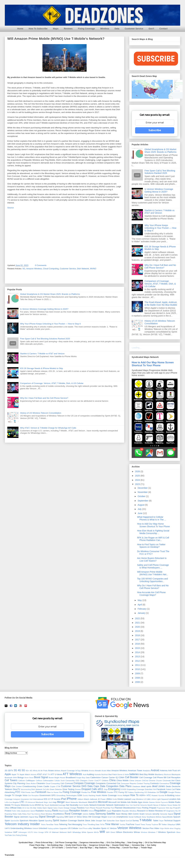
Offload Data (16, 808)
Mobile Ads (126, 802)
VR (50, 832)
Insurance (25, 799)
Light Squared (162, 799)
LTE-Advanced (30, 802)
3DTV (10, 770)
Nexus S (157, 805)
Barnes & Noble (123, 775)
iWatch (86, 799)
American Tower (135, 770)
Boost (31, 778)
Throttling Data (93, 824)
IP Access (56, 799)
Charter (91, 781)
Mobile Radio (174, 802)
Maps (56, 29)
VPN (46, 832)
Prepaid (153, 808)
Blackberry (159, 774)
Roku (24, 814)
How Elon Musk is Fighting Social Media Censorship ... (153, 532)
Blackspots (176, 774)
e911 (101, 789)
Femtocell (41, 792)
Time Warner (112, 824)
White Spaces (87, 832)
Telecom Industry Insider (22, 824)
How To (134, 795)
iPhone (72, 799)
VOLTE (30, 832)
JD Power (102, 799)
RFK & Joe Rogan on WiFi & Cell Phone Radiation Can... (153, 539)
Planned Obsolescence (125, 808)
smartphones (122, 817)
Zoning (24, 835)
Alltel (109, 770)
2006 (138, 682)
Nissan (170, 805)
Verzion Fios (148, 828)
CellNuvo (39, 781)
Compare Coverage (84, 783)
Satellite (111, 814)
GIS (146, 792)
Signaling (60, 817)
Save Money (122, 814)
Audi (84, 775)
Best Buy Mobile (147, 774)
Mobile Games (149, 802)
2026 (138, 471)
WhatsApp (77, 832)
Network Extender (97, 805)
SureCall (129, 821)
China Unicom (135, 780)
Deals (168, 786)
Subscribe (155, 130)
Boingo (21, 777)
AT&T (39, 774)
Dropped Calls (89, 789)
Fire (61, 792)
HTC (149, 795)
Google (164, 792)
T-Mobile (146, 820)
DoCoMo (46, 789)
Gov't (151, 29)
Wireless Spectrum (167, 832)
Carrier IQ (113, 777)
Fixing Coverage (86, 29)
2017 (138, 640)
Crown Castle (43, 786)
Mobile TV (9, 805)
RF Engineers (169, 811)
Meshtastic (83, 802)
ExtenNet (148, 789)
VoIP (15, 832)
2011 (138, 665)
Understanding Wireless (21, 828)
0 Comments (41, 265)
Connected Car (113, 783)
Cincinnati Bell (169, 780)
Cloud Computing (51, 269)
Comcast (69, 783)
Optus (55, 808)
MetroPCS (93, 802)
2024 (138, 480)
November (143, 492)
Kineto (120, 799)
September (143, 501)
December (143, 488)
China (112, 780)
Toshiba (123, 825)
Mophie (17, 805)
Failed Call (170, 789)
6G (31, 770)
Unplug (50, 828)
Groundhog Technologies (66, 795)
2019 (138, 631)
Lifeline (154, 799)
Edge (106, 789)
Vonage (41, 832)
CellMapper (30, 780)
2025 (138, 476)
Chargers (84, 780)
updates (56, 828)
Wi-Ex (96, 832)
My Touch (45, 805)
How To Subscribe (38, 29)
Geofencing (139, 792)
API (179, 770)
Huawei (155, 795)
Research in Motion (146, 811)
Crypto (53, 786)
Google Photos (174, 792)
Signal (170, 814)
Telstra (43, 825)
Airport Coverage (68, 770)
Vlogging (177, 828)
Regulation (100, 811)
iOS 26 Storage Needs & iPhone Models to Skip (41, 368)
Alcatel (104, 771)
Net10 (81, 805)
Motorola (25, 805)
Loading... (136, 348)
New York (129, 805)
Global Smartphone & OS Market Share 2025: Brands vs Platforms (50, 294)
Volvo (36, 832)
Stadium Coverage (68, 821)
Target (161, 821)
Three (85, 825)
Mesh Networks (72, 802)
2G (6, 770)
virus (172, 828)
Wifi (102, 832)
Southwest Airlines (154, 817)
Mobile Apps (137, 802)
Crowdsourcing (29, 786)
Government (45, 795)
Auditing (90, 774)
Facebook (161, 789)
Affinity (35, 771)
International (38, 799)
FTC (116, 792)
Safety (92, 814)
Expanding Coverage (136, 789)
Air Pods (44, 770)
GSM (80, 795)
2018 (138, 635)
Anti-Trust (172, 770)
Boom (27, 778)
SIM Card (69, 817)
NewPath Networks (140, 805)
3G (15, 770)
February (142, 609)
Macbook (39, 802)
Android (155, 770)
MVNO (93, 269)
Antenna (164, 770)
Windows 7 (153, 832)
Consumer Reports (128, 783)
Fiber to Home (52, 792)
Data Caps (93, 786)
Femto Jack (30, 792)
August (141, 505)
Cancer (105, 777)
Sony (144, 817)
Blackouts (168, 775)
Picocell (99, 808)
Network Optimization (116, 805)
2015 (138, 648)
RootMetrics (59, 814)
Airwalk (98, 770)
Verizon (113, 828)
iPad (63, 799)
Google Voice (21, 795)
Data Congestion (109, 786)
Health (98, 795)
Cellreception (48, 780)
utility (90, 828)
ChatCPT (98, 781)
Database (136, 786)
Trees (143, 824)
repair (109, 811)
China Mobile (123, 780)
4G (19, 770)
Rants (55, 811)
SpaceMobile (167, 817)
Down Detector (56, 789)
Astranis (34, 775)
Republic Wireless (129, 811)
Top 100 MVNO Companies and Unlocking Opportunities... (153, 580)
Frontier (110, 792)
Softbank (138, 817)
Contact (164, 29)
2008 (138, 678)
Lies (148, 799)
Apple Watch (25, 774)
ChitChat (145, 781)
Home (20, 29)
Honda (120, 796)
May (140, 600)
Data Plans (125, 786)
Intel (31, 799)
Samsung (101, 814)
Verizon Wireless (129, 828)
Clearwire (41, 783)
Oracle (61, 808)
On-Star (33, 808)
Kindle (115, 799)
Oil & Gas (26, 808)
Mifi (119, 802)
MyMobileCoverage (58, 805)
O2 (179, 805)
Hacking (92, 795)
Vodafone (8, 832)
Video (157, 828)
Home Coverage (109, 795)
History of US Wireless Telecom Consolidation (41, 413)
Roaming (8, 814)
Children (105, 780)
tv (160, 824)
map (54, 802)
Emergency (114, 789)
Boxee (51, 777)
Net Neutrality (72, 805)
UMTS (7, 828)
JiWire (109, 799)
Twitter (164, 824)
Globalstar (152, 792)
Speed (41, 821)
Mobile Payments (162, 802)
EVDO (124, 789)
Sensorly (164, 814)
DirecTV (17, 789)
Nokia (175, 805)
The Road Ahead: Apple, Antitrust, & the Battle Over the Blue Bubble (161, 304)
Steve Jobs (90, 821)
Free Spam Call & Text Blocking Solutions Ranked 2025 (45, 339)
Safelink (85, 814)
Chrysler (159, 781)
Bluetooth (8, 777)
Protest (8, 811)
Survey (136, 821)
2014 (138, 652)
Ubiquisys (171, 824)
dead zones (158, 786)
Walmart (55, 832)
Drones (78, 789)
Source (10, 208)
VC (108, 828)
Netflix (86, 805)
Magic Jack (48, 802)
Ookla (39, 808)
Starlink (81, 821)
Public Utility (16, 811)
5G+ (28, 770)
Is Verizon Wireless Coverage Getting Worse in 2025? (44, 309)
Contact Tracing (143, 783)
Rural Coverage (73, 814)
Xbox (178, 832)
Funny (121, 792)
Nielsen (164, 805)
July (140, 509)
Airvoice (92, 771)
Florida (84, 792)
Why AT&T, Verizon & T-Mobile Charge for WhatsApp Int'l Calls (48, 428)
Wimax (137, 832)
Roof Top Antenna (34, 814)
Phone (92, 808)
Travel (137, 824)
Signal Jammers (21, 817)
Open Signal (47, 808)
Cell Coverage (146, 777)
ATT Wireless (72, 774)
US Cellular (73, 828)
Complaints (101, 783)
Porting (145, 808)
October (142, 496)
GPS (53, 795)
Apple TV (15, 774)
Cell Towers (11, 780)
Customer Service (134, 29)
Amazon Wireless (34, 269)
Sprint (56, 820)
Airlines (57, 770)
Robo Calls (17, 814)
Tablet (156, 821)
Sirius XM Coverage (91, 817)
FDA (23, 792)
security (156, 814)
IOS (45, 799)
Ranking (48, 811)
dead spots (146, 786)
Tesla (56, 824)
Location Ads (175, 799)
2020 (138, 627)
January (142, 613)
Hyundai (161, 796)
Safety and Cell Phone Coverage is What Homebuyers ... (153, 566)
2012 (138, 661)
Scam (142, 814)
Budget (79, 778)
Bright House (60, 777)
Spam (7, 821)
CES (77, 780)
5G (24, 269)
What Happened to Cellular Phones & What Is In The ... (152, 518)
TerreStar (50, 824)
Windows (144, 832)
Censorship (70, 780)
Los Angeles (14, 802)
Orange (66, 808)
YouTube (8, 835)
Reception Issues (79, 811)
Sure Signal (120, 821)
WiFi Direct (111, 832)
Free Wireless (99, 792)
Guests (85, 796)
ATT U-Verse (56, 774)
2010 (138, 669)
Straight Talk (101, 821)
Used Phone (83, 828)
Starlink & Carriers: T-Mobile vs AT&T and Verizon (42, 354)
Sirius (79, 817)
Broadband (71, 777)
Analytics (147, 770)
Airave (51, 770)
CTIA (58, 786)
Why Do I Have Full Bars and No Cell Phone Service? (44, 398)
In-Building (170, 795)
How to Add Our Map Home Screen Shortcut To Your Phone (153, 364)
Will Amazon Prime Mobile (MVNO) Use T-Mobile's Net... (153, 573)
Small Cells (112, 817)
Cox (13, 786)
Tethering (63, 824)
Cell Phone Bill (160, 777)
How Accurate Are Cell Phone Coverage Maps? (151, 594)
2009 (138, 673)
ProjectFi (177, 808)
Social (131, 817)
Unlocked (43, 828)
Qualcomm (26, 811)
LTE (22, 802)
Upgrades (63, 828)
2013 (138, 657)
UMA (178, 824)
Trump (148, 824)
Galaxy (131, 792)
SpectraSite (15, 821)
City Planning (19, 783)
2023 (138, 484)
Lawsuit (127, 799)
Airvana (85, 770)
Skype (104, 817)
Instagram (17, 799)
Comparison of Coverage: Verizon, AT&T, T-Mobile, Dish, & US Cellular (52, 383)
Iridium (80, 799)
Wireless (105, 29)
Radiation (40, 811)
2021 (138, 623)
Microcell (103, 802)
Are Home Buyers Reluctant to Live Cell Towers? (152, 559)
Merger (61, 802)
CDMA (121, 777)
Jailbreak (94, 799)
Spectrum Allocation (29, 821)
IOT (49, 799)
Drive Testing (68, 789)
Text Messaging (75, 824)
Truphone (155, 825)
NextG (150, 805)
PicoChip (106, 808)
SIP (75, 817)
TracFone (130, 824)
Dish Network (83, 269)
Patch (87, 808)
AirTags (78, 771)
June (140, 513)
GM (158, 792)
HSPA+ (143, 795)
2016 (138, 644)
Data (117, 29)
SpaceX (177, 817)
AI (39, 770)
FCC (18, 792)
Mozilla (32, 805)
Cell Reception (174, 777)
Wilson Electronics (125, 832)
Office (7, 808)
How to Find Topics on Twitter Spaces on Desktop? (151, 546)
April (140, 605)
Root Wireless (47, 814)
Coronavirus (164, 783)
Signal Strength (47, 817)
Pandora (81, 808)
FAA (154, 789)
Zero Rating (16, 835)
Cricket (19, 786)
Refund (91, 811)
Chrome (152, 780)
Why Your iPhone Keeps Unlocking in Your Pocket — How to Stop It (50, 324)
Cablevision (96, 777)
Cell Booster (132, 777)
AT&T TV (46, 774)
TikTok (102, 825)
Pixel (112, 808)
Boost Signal (41, 777)
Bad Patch (113, 774)
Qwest (33, 811)
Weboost (63, 832)
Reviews (68, 29)
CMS (62, 783)
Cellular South (60, 781)
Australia (98, 775)
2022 (138, 618)
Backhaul (105, 775)
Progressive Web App (165, 808)
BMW (15, 778)
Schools (149, 814)
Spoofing (49, 821)
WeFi (70, 832)
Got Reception (34, 796)
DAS (84, 786)
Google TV (10, 795)
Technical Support (172, 821)
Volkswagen (23, 832)
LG (145, 799)
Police (139, 808)
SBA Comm (133, 814)
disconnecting (26, 789)
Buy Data (86, 777)
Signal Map (34, 817)
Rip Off (178, 811)
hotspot (126, 795)
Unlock (35, 828)
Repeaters (117, 811)
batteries (134, 774)
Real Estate (64, 811)
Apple (8, 774)
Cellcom (22, 780)
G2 (126, 792)
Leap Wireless (137, 799)
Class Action (31, 783)
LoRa (7, 802)
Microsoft (112, 802)
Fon (89, 792)
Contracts (155, 783)
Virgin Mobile (164, 828)
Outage (73, 808)
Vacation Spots (100, 828)
